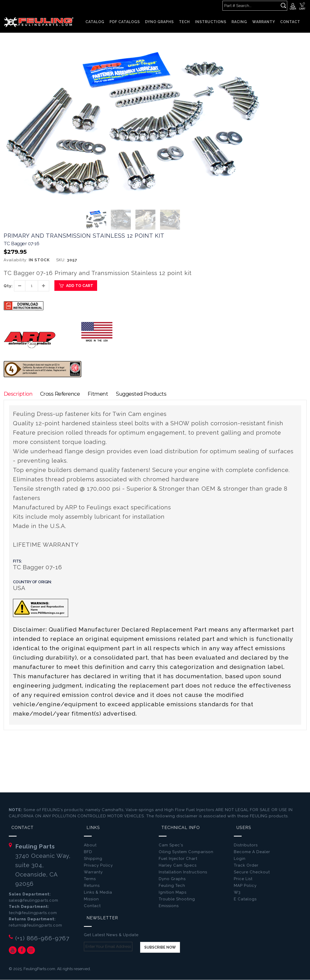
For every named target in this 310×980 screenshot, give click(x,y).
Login (240, 859)
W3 (237, 893)
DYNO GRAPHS (159, 22)
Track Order (246, 866)
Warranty (93, 872)
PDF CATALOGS (125, 22)
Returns (92, 886)
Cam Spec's (171, 845)
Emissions (169, 906)
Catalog (95, 22)
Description (18, 394)
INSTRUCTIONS (211, 22)
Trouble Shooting (177, 899)
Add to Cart (76, 286)
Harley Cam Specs (178, 866)
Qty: (8, 286)
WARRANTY (264, 22)
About (90, 845)
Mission (91, 899)
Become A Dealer (252, 852)
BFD (88, 852)
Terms (90, 879)
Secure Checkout (252, 872)
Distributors (246, 845)
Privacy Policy (98, 866)
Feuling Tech (172, 886)
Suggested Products (143, 394)
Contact (92, 906)
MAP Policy (245, 886)
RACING (239, 22)
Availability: (16, 260)
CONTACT (290, 22)
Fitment (99, 394)
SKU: (61, 260)
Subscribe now (160, 948)
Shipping (93, 859)
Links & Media (98, 893)
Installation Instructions (183, 872)
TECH (184, 22)
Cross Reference (61, 394)
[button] (258, 51)
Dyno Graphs (172, 879)
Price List (243, 879)
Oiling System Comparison (186, 852)
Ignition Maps (173, 893)
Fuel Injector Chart (178, 859)
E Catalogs (245, 899)
